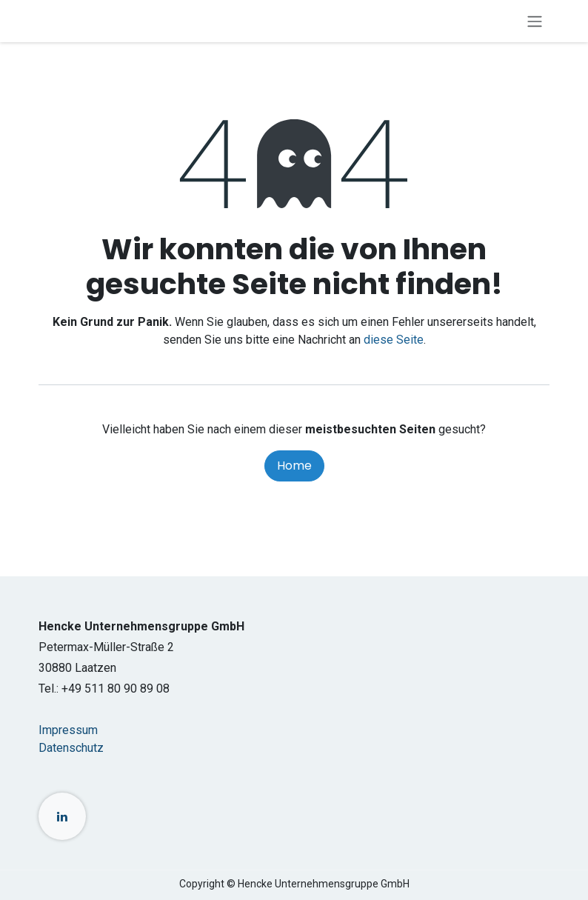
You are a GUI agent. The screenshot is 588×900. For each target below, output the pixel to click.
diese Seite (394, 340)
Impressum (68, 730)
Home (294, 466)
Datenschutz (71, 748)
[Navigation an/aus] (535, 21)
